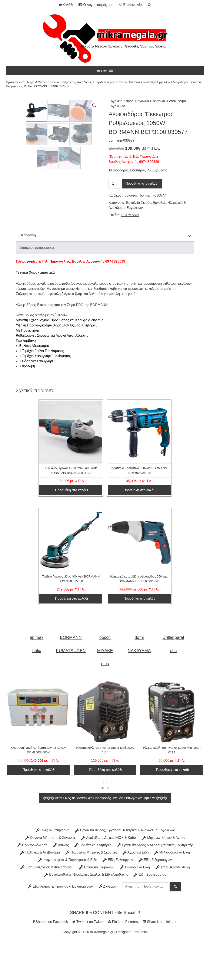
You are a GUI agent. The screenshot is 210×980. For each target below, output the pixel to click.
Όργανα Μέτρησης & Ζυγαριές (50, 876)
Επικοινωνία (130, 5)
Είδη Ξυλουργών (118, 898)
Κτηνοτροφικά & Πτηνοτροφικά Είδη (68, 898)
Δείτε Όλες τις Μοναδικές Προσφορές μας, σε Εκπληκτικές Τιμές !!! (105, 837)
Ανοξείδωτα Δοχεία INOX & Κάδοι (109, 876)
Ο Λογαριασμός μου (96, 5)
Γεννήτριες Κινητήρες (93, 884)
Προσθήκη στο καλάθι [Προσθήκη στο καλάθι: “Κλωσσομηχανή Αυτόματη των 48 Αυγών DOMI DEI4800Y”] (39, 808)
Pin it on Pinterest (123, 960)
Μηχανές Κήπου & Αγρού (164, 876)
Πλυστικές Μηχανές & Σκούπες (91, 891)
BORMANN (130, 215)
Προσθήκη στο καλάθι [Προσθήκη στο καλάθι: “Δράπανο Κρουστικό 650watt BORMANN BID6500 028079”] (140, 529)
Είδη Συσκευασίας (150, 913)
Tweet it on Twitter (88, 960)
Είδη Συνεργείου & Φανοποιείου (47, 906)
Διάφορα (107, 925)
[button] (105, 70)
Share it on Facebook (50, 960)
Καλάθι (66, 5)
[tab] (105, 274)
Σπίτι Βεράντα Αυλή (173, 906)
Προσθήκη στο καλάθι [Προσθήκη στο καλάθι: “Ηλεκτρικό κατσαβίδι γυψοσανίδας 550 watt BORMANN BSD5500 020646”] (140, 637)
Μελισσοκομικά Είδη (172, 891)
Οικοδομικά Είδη (135, 906)
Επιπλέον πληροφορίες (37, 286)
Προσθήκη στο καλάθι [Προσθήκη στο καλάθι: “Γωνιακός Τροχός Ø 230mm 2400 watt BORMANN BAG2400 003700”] (71, 529)
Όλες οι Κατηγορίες (52, 869)
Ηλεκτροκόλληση (32, 884)
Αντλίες (61, 884)
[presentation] (103, 821)
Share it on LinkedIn (160, 960)
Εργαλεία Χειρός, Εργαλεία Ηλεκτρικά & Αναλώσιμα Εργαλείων (133, 82)
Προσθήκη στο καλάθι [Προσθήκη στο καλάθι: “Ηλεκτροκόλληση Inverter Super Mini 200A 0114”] (106, 808)
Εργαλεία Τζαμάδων (97, 906)
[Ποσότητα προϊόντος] (115, 184)
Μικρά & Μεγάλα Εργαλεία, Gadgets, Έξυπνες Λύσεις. (60, 82)
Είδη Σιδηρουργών (155, 898)
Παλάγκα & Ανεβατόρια (40, 891)
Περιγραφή (28, 274)
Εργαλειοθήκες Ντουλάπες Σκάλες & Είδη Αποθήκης (86, 913)
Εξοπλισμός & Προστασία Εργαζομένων (60, 925)
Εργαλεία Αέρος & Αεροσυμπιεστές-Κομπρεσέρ (155, 884)
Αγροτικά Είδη (136, 891)
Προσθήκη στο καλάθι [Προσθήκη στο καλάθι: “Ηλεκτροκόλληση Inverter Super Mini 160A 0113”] (172, 808)
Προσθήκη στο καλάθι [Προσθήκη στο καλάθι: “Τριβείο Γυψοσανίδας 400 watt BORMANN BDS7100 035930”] (71, 637)
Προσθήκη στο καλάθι (142, 184)
